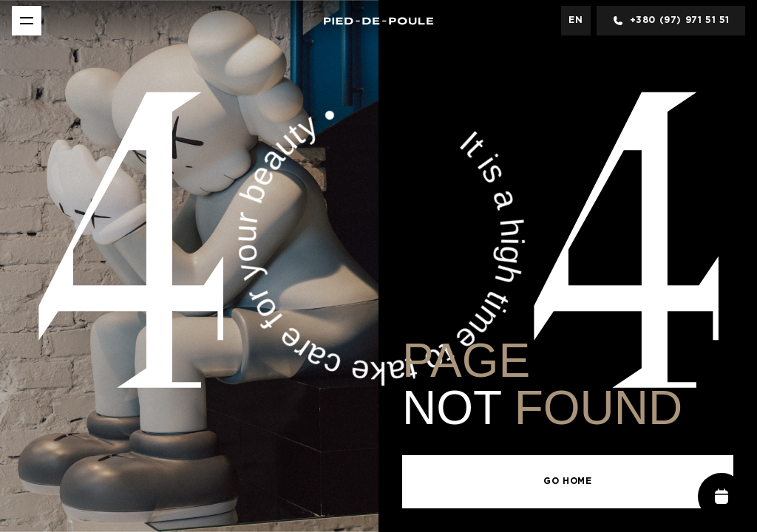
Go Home (567, 481)
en (576, 20)
